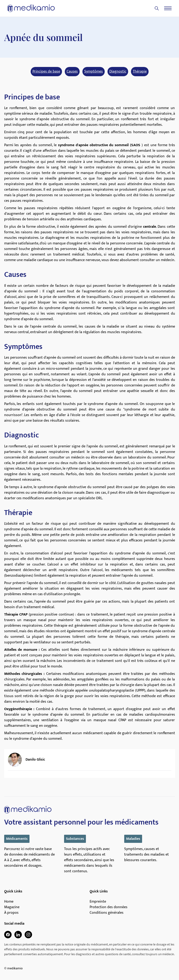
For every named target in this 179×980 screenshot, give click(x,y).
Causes (72, 72)
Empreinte (98, 902)
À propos (11, 913)
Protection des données (109, 907)
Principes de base (46, 72)
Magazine (12, 907)
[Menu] (168, 8)
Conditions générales (107, 913)
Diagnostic (118, 72)
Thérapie (140, 72)
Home (9, 902)
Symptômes (94, 72)
